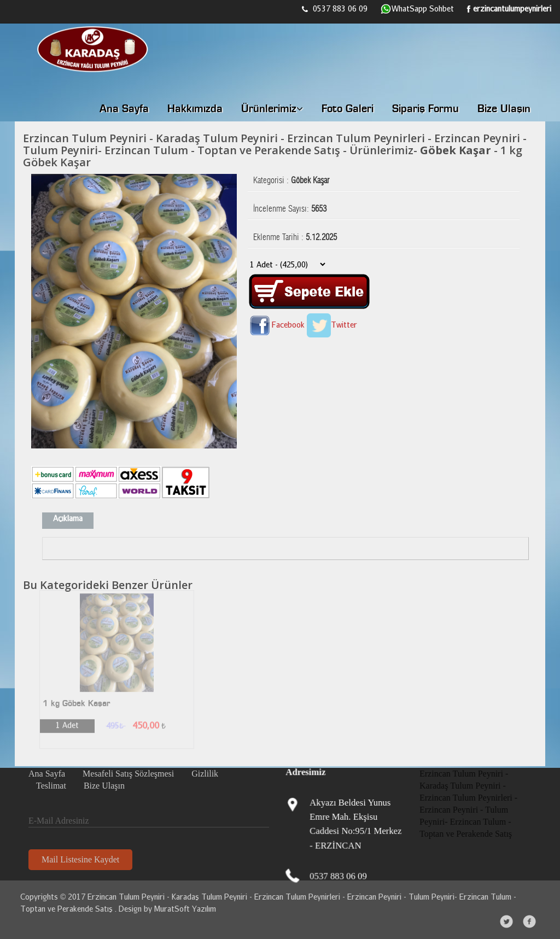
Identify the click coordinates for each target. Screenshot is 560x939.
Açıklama (68, 518)
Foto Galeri (348, 109)
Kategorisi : (291, 178)
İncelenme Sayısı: (290, 206)
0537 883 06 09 (335, 8)
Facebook (276, 325)
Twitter (332, 325)
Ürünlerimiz (272, 109)
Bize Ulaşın (504, 109)
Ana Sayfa (124, 109)
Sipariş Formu (425, 109)
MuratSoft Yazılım (183, 909)
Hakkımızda (195, 109)
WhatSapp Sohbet (417, 9)
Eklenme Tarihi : (295, 235)
